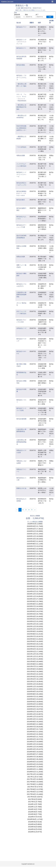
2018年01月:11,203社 (35, 772)
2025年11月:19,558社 (35, 536)
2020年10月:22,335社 (35, 689)
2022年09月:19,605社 (35, 631)
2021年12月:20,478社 (35, 654)
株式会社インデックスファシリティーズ (21, 42)
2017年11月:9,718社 (35, 777)
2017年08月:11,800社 (35, 784)
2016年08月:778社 (35, 814)
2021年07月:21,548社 (35, 666)
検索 (50, 17)
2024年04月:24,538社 (35, 584)
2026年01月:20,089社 (35, 531)
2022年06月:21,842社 (35, 639)
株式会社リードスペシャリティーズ (21, 174)
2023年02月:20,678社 (35, 619)
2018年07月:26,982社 (35, 757)
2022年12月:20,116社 (35, 624)
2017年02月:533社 (35, 799)
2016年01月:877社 (35, 832)
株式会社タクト (21, 48)
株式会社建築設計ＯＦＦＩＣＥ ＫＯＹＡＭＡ (22, 193)
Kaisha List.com (7, 2)
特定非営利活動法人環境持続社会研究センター (21, 128)
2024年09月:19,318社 (35, 571)
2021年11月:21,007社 (35, 656)
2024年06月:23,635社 (35, 579)
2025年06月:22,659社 (35, 549)
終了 (37, 15)
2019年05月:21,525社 (35, 732)
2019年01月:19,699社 (35, 742)
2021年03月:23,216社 (35, 677)
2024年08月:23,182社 (35, 574)
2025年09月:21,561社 (35, 541)
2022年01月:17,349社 (35, 651)
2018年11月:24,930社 (35, 747)
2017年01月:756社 (35, 802)
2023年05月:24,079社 (35, 611)
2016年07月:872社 (35, 817)
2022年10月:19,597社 (35, 629)
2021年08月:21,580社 (35, 664)
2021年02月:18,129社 (35, 679)
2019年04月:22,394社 (35, 734)
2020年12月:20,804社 (35, 684)
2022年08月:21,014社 (35, 634)
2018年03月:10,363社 (35, 767)
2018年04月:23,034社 (35, 764)
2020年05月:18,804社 (35, 702)
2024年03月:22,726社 (35, 586)
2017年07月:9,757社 (35, 787)
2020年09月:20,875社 (35, 691)
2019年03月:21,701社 (35, 737)
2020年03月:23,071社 (35, 707)
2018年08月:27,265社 (35, 754)
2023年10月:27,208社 (35, 599)
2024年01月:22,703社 (35, 591)
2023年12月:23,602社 (35, 594)
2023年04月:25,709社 (35, 614)
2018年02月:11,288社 (35, 769)
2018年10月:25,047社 (35, 749)
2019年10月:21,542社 (35, 719)
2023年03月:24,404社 (35, 616)
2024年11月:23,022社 (35, 566)
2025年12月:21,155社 (35, 534)
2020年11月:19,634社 (35, 687)
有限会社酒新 (21, 155)
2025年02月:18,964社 (35, 559)
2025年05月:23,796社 (35, 551)
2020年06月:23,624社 (35, 699)
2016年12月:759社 (35, 804)
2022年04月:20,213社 (35, 644)
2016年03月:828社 (35, 827)
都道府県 (17, 15)
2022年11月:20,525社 (35, 626)
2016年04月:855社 (35, 824)
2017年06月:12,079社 (35, 789)
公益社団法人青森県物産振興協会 (21, 442)
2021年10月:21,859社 (35, 659)
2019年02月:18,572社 (35, 739)
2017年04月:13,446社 (35, 794)
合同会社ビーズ (21, 328)
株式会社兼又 (21, 200)
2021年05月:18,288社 (35, 671)
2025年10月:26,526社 (35, 539)
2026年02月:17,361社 (35, 529)
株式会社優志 (21, 65)
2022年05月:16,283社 (35, 641)
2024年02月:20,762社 (35, 589)
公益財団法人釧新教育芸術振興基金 (21, 295)
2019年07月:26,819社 (35, 727)
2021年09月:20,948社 (35, 661)
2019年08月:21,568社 (35, 724)
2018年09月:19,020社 (35, 752)
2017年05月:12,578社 (35, 792)
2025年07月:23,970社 (35, 546)
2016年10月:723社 (35, 809)
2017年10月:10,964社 (35, 779)
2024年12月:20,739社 (35, 564)
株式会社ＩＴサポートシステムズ (21, 78)
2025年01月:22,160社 (35, 561)
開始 (26, 15)
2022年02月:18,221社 (35, 649)
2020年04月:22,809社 (35, 704)
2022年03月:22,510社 (35, 646)
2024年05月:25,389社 (35, 581)
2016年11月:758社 (35, 807)
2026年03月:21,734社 (35, 526)
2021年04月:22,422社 (35, 674)
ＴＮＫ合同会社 (21, 147)
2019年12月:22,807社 (35, 714)
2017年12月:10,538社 (35, 774)
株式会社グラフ (21, 27)
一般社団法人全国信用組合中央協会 (21, 107)
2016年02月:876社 (35, 829)
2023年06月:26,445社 (35, 609)
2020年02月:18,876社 (35, 709)
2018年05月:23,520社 (35, 762)
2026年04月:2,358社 (35, 524)
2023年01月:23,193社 (35, 621)
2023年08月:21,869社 (35, 604)
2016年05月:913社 (35, 822)
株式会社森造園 (21, 419)
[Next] (35, 510)
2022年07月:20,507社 (35, 636)
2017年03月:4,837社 (35, 797)
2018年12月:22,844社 (35, 744)
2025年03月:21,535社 (35, 556)
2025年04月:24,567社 (35, 554)
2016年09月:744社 (35, 812)
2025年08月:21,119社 (35, 544)
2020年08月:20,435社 (35, 694)
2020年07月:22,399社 (35, 697)
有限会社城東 (21, 257)
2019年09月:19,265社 (35, 722)
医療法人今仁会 (21, 488)
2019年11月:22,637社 (35, 717)
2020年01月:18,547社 (35, 712)
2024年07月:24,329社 (35, 576)
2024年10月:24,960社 (35, 569)
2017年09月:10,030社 (35, 782)
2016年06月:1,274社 (35, 819)
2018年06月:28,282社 (35, 759)
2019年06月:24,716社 (35, 729)
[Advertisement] (35, 847)
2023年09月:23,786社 (35, 601)
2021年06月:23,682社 (35, 669)
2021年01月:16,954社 (35, 681)
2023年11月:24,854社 (35, 596)
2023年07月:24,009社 (35, 606)
